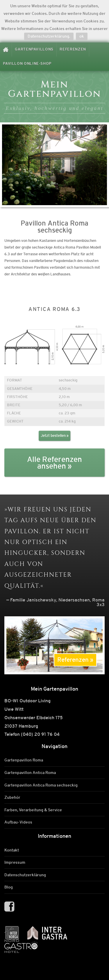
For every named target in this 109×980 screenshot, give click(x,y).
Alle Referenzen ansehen (54, 463)
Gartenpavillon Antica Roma (30, 773)
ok (82, 36)
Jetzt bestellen (53, 436)
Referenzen (73, 49)
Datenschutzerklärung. (49, 36)
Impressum (15, 863)
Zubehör (12, 797)
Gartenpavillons (34, 49)
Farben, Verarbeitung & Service (33, 810)
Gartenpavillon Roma (24, 760)
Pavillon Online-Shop (27, 64)
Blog (9, 887)
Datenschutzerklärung (25, 875)
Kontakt (12, 850)
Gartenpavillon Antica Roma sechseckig (41, 785)
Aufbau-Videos (18, 822)
